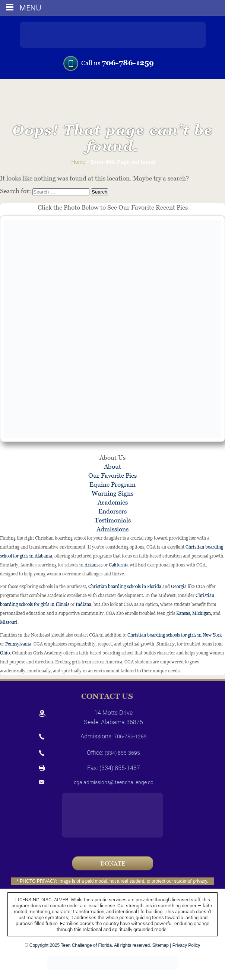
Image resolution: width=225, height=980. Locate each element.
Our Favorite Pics (112, 475)
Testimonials (113, 520)
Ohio (5, 653)
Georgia (179, 587)
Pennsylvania (18, 644)
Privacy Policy (186, 945)
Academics (113, 502)
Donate (113, 863)
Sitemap (161, 945)
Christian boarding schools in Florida (125, 587)
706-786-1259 (128, 63)
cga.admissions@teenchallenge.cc (113, 782)
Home (78, 162)
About (112, 467)
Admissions (112, 529)
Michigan (202, 613)
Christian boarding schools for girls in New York (175, 635)
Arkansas (94, 565)
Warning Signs (112, 493)
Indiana (83, 604)
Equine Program (112, 484)
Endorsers (112, 511)
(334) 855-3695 (122, 753)
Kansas (183, 613)
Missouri (9, 622)
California (119, 565)
